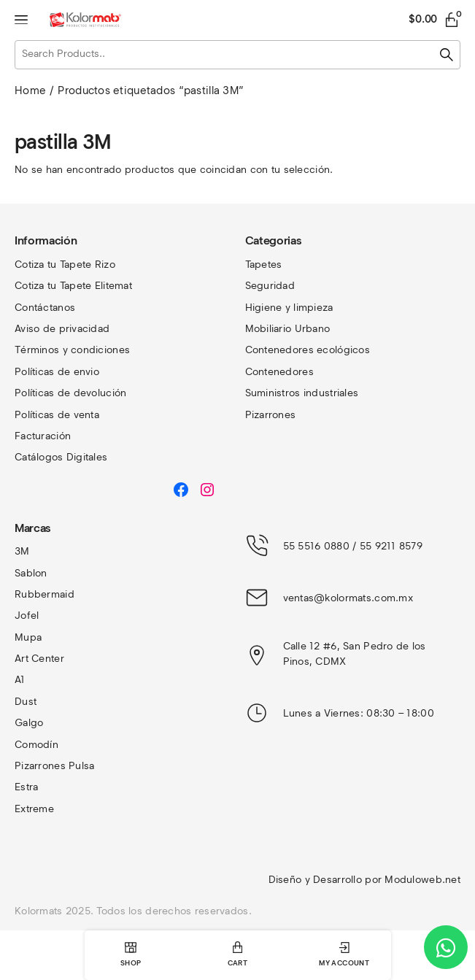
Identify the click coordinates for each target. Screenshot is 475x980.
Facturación (43, 436)
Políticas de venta (57, 415)
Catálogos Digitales (61, 457)
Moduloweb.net (422, 880)
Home (30, 90)
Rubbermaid (45, 594)
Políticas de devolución (70, 393)
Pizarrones (271, 415)
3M (22, 551)
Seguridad (270, 286)
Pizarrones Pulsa (54, 766)
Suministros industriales (302, 393)
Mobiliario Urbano (288, 329)
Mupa (28, 637)
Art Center (39, 659)
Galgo (29, 723)
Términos (39, 350)
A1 (20, 680)
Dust (26, 702)
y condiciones (97, 350)
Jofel (27, 616)
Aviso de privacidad (62, 329)
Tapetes (264, 265)
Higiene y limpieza (289, 308)
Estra (26, 787)
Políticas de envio (57, 372)
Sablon (31, 573)
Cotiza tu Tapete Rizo (65, 265)
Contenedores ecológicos (308, 350)
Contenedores (279, 372)
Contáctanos (45, 308)
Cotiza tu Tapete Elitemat (73, 286)
